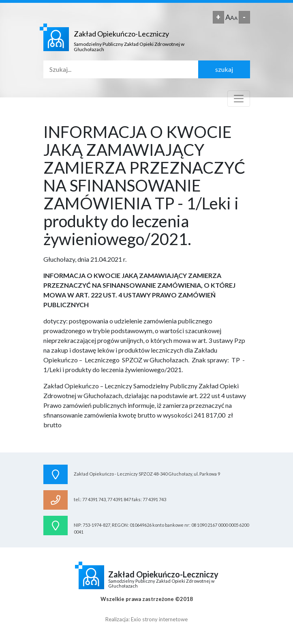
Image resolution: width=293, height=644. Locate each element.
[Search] (121, 69)
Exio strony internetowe (159, 619)
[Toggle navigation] (239, 99)
